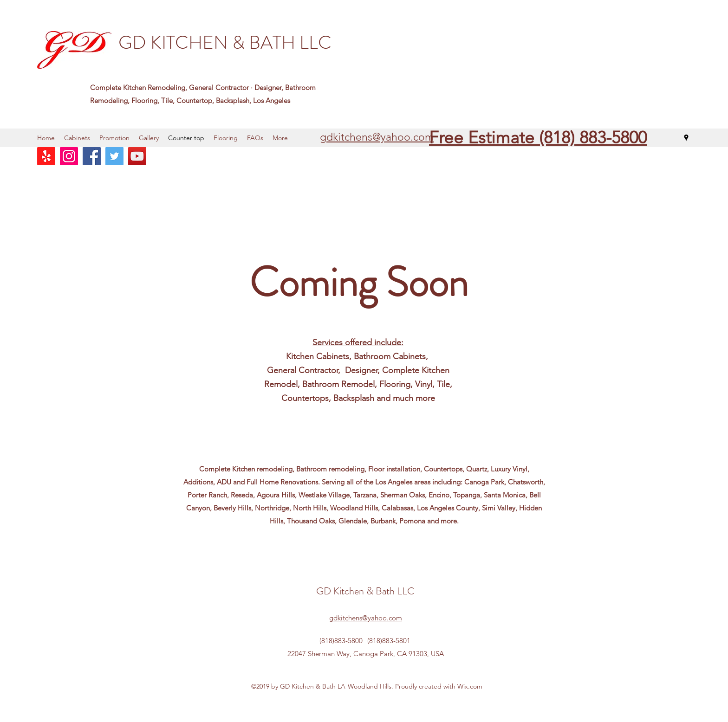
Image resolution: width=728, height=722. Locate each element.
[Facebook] (92, 156)
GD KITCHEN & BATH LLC (225, 42)
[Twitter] (114, 156)
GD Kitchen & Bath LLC (365, 591)
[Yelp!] (46, 156)
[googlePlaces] (686, 138)
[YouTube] (137, 156)
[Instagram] (69, 156)
